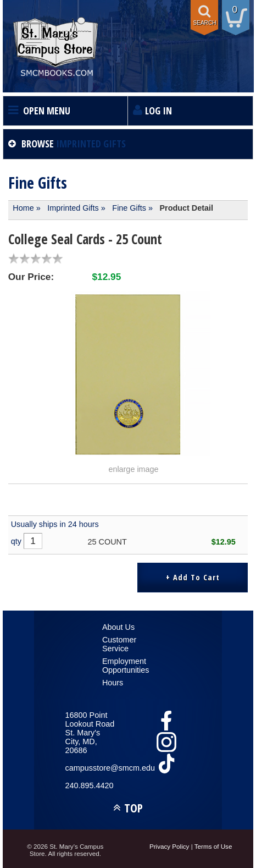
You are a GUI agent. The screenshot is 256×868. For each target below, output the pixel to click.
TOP (133, 808)
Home (23, 208)
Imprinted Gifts (73, 208)
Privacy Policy (169, 846)
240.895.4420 (90, 785)
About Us (118, 627)
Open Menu (47, 111)
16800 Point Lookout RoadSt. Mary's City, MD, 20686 (90, 733)
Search (204, 23)
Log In (158, 111)
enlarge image (133, 469)
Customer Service (119, 644)
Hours (113, 683)
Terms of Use (213, 846)
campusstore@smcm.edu (91, 768)
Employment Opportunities (126, 666)
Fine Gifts (129, 208)
